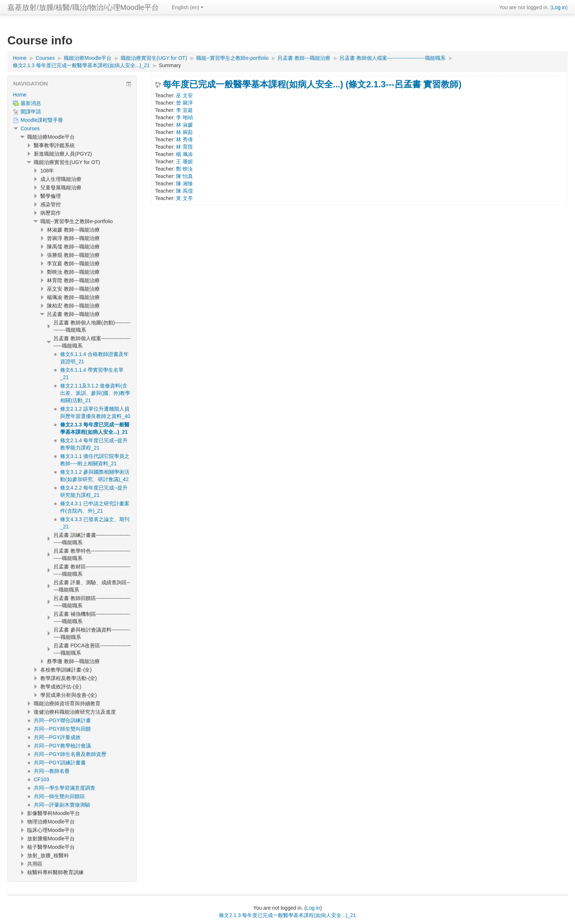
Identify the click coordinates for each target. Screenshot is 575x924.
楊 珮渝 (184, 154)
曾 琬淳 (184, 103)
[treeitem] (72, 95)
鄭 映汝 (184, 169)
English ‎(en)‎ (188, 7)
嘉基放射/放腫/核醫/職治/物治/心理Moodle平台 (83, 7)
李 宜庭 (184, 110)
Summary (170, 65)
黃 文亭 (184, 198)
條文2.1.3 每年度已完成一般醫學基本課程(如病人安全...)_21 (287, 915)
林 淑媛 (184, 125)
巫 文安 (184, 95)
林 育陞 (184, 147)
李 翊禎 (184, 117)
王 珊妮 (184, 161)
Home (20, 95)
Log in (559, 7)
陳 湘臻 (184, 183)
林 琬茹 (184, 132)
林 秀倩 (184, 139)
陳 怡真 (184, 176)
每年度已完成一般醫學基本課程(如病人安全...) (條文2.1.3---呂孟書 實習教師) (312, 84)
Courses (30, 128)
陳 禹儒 (184, 191)
